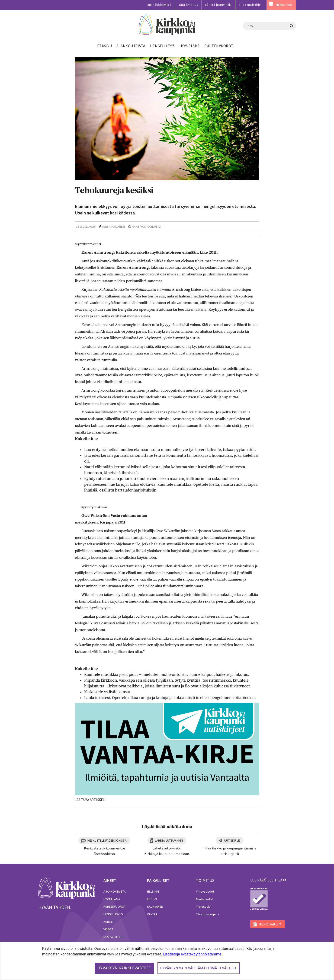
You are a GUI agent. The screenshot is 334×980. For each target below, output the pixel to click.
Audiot (109, 922)
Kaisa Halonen (114, 227)
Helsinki (153, 891)
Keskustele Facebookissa (107, 840)
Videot (108, 929)
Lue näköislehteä (159, 5)
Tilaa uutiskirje (250, 5)
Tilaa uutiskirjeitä (208, 914)
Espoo (152, 899)
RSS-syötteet (114, 937)
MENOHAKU (284, 5)
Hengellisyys (113, 914)
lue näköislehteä (266, 880)
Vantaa (152, 914)
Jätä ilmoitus (188, 5)
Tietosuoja (203, 907)
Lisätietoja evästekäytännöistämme (192, 954)
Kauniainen (155, 907)
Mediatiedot (204, 899)
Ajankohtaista (115, 891)
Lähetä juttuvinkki (218, 5)
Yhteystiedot (205, 891)
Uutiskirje (232, 840)
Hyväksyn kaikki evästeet (124, 968)
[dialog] (167, 961)
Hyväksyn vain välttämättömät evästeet (199, 968)
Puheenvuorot (115, 907)
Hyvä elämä (112, 899)
